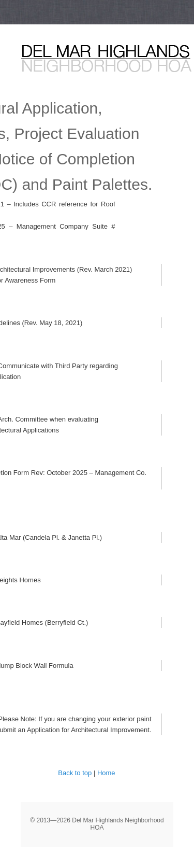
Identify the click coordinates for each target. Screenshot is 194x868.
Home (106, 773)
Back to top (75, 773)
